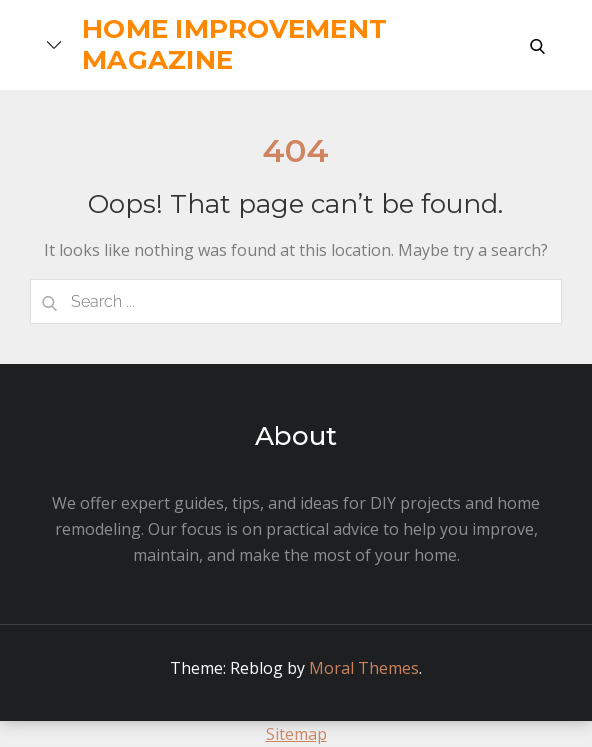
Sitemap (296, 734)
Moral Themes (364, 668)
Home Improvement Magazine (234, 44)
